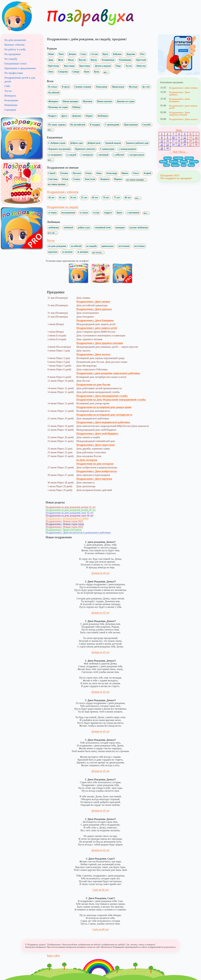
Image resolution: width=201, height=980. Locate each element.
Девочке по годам (125, 101)
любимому (54, 227)
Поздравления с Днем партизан (94, 479)
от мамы (53, 213)
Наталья (77, 173)
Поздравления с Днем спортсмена (95, 445)
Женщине (53, 101)
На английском (78, 125)
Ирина (125, 173)
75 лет (117, 197)
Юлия (65, 179)
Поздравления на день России (93, 385)
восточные (140, 246)
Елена (88, 173)
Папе (61, 54)
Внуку (94, 60)
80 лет (128, 197)
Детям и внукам (103, 66)
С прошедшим (112, 125)
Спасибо (147, 125)
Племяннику (125, 60)
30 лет (51, 197)
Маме (51, 54)
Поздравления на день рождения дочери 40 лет (71, 510)
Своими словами (83, 87)
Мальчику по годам (58, 107)
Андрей (147, 173)
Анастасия (90, 179)
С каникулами (107, 149)
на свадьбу (92, 246)
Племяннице (108, 60)
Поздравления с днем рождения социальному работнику (108, 373)
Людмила (105, 179)
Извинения (11, 105)
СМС (7, 86)
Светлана (53, 179)
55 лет (84, 197)
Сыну (83, 54)
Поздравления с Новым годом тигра (65, 524)
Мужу (71, 60)
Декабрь (174, 162)
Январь (184, 162)
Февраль (194, 162)
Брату (105, 54)
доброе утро (84, 227)
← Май (174, 152)
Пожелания (101, 87)
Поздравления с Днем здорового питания (100, 343)
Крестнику (85, 66)
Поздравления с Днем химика (93, 302)
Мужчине (88, 101)
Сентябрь (178, 158)
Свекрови (63, 72)
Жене (61, 60)
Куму (97, 72)
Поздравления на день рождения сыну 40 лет (70, 516)
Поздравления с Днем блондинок (95, 320)
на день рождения (57, 246)
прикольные (107, 246)
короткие (53, 252)
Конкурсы (10, 96)
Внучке (82, 60)
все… (106, 72)
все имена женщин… (136, 180)
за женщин (83, 252)
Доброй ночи (94, 143)
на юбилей (76, 246)
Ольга (136, 173)
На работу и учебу (15, 49)
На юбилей (54, 93)
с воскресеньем (136, 155)
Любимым (103, 116)
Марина (118, 179)
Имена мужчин (105, 101)
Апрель (175, 165)
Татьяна (64, 173)
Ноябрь (163, 162)
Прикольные (118, 87)
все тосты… (98, 253)
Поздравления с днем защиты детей (97, 328)
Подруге (53, 116)
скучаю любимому (139, 227)
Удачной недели (113, 143)
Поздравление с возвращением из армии (67, 518)
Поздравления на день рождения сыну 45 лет (70, 513)
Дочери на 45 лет (100, 613)
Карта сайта (53, 956)
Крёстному (54, 66)
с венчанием (133, 213)
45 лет (62, 197)
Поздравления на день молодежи (95, 464)
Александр (112, 173)
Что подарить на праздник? (176, 178)
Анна (99, 173)
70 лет (106, 197)
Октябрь (189, 158)
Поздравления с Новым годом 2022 (64, 527)
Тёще (118, 66)
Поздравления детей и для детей (20, 79)
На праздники (12, 54)
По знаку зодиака (57, 125)
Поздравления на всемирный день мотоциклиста (104, 415)
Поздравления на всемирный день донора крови (104, 407)
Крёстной (141, 60)
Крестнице (69, 66)
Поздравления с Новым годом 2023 (64, 521)
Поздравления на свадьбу (63, 207)
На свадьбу (11, 59)
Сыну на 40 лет (100, 890)
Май (184, 165)
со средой (71, 155)
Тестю (129, 66)
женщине (120, 227)
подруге (108, 213)
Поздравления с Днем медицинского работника (103, 422)
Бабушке (117, 54)
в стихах (84, 213)
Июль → (184, 152)
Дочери (72, 54)
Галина (76, 179)
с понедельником (127, 149)
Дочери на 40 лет (100, 573)
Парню (89, 116)
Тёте (142, 54)
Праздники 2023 (170, 175)
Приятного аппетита (85, 149)
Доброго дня (76, 143)
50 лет (73, 197)
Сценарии (10, 110)
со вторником (55, 155)
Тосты (51, 240)
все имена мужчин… (58, 184)
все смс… (53, 233)
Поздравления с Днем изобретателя (96, 471)
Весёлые (133, 87)
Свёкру (76, 72)
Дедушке (131, 54)
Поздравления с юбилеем (63, 192)
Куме (87, 72)
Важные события (14, 45)
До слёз (146, 87)
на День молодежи (87, 460)
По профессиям (14, 73)
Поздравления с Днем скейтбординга (97, 434)
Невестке (141, 66)
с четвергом (87, 155)
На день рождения (15, 40)
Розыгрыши (11, 100)
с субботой (118, 155)
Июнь (179, 130)
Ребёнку (76, 107)
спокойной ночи (103, 227)
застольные (124, 246)
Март (167, 165)
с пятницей (103, 155)
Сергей (52, 173)
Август (168, 158)
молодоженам (68, 213)
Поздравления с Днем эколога (93, 354)
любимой (68, 227)
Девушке (76, 116)
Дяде (51, 60)
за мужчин (67, 252)
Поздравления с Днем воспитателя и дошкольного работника (78, 532)
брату (119, 213)
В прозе (66, 87)
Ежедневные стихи (15, 63)
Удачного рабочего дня (137, 143)
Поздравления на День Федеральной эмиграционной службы (111, 400)
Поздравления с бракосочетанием (64, 530)
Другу (64, 116)
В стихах (53, 87)
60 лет (95, 197)
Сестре (94, 54)
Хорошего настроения (59, 149)
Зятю (51, 72)
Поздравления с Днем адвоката (94, 309)
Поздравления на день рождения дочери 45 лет (71, 507)
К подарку (95, 125)
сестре (96, 213)
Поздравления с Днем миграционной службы (102, 396)
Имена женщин (70, 101)
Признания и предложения (20, 68)
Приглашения (131, 125)
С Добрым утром (57, 143)
